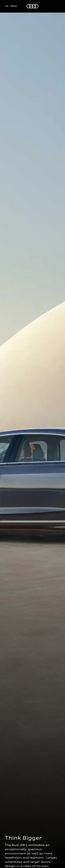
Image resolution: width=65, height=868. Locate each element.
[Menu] (11, 6)
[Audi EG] (32, 6)
